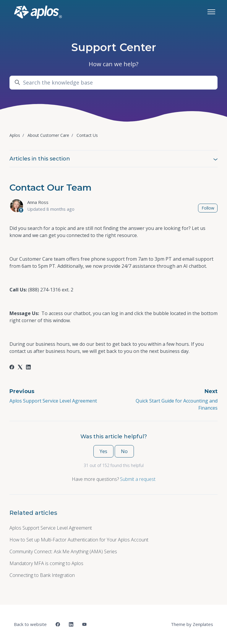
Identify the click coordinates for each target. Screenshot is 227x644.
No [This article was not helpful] (124, 451)
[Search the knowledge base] (113, 83)
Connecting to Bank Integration (42, 575)
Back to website (30, 624)
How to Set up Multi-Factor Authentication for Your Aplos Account (79, 540)
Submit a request (138, 479)
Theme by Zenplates (192, 624)
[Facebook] (12, 368)
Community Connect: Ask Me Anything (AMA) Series (63, 551)
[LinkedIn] (28, 368)
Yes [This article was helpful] (103, 451)
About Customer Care (48, 135)
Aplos (15, 135)
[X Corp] (20, 368)
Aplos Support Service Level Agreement (53, 401)
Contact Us (87, 135)
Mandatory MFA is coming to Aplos (46, 563)
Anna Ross (38, 202)
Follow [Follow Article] (208, 208)
